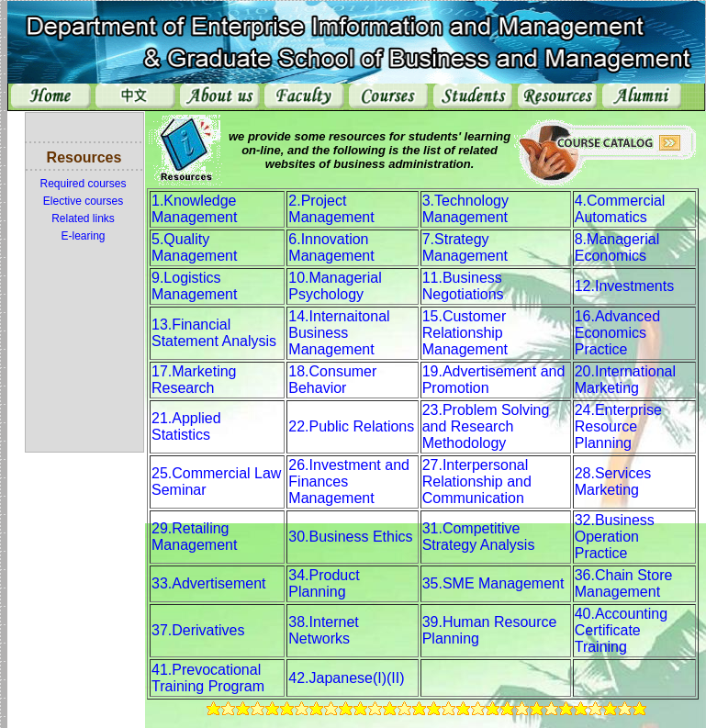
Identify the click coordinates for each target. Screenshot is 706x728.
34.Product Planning (324, 583)
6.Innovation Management (331, 247)
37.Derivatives (198, 630)
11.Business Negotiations (463, 286)
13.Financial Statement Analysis (214, 333)
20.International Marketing (625, 380)
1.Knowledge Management (194, 209)
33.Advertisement (209, 583)
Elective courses (83, 201)
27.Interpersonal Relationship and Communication (477, 482)
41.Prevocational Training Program (208, 678)
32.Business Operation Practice (615, 537)
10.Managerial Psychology (335, 286)
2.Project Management (331, 209)
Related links (83, 218)
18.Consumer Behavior (332, 380)
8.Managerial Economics (617, 247)
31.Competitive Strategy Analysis (479, 537)
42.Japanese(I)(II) (346, 678)
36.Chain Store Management (624, 583)
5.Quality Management (194, 247)
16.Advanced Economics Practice (617, 333)
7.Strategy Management (465, 247)
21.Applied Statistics (186, 426)
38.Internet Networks (324, 630)
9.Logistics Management (194, 286)
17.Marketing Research (194, 380)
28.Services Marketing (613, 482)
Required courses (83, 184)
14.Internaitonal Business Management (339, 333)
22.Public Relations (351, 426)
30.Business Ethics (350, 537)
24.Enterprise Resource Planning (618, 426)
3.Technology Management (465, 209)
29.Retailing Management (194, 537)
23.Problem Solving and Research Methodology (486, 426)
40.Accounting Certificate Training (621, 630)
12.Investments (625, 286)
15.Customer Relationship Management (465, 333)
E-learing (83, 236)
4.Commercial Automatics (620, 209)
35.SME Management (493, 583)
